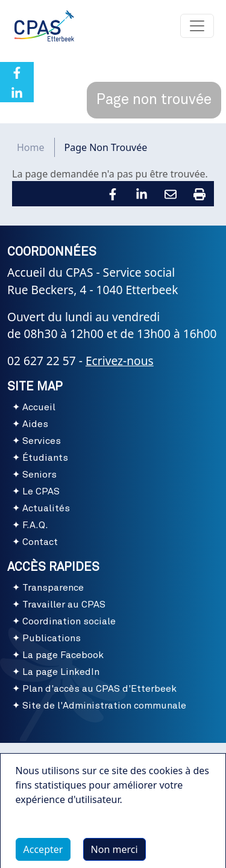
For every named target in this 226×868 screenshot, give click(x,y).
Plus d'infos (54, 836)
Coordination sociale (69, 621)
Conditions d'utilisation (113, 757)
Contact (40, 542)
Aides (35, 424)
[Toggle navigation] (197, 26)
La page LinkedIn (61, 672)
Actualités (46, 508)
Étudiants (45, 458)
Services (42, 441)
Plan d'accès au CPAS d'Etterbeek (99, 689)
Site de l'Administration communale (104, 706)
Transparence (53, 588)
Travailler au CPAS (64, 605)
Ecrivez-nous (120, 361)
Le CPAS (41, 491)
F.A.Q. (35, 525)
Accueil (39, 407)
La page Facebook (63, 655)
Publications (52, 638)
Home (31, 147)
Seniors (39, 475)
